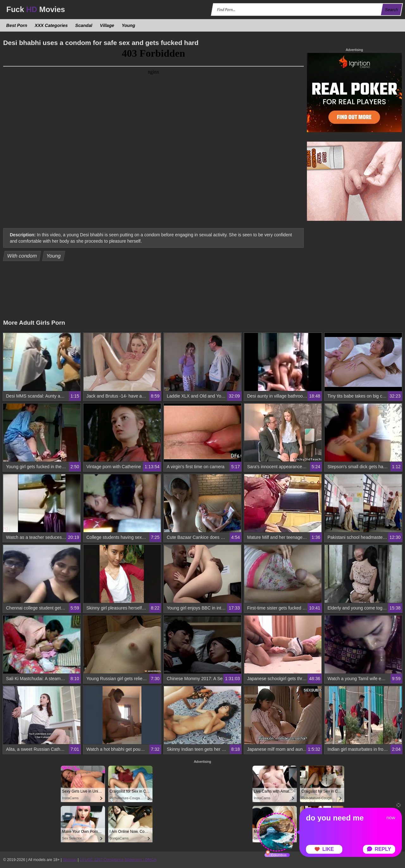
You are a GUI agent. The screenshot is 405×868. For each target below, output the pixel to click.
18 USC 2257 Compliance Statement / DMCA (118, 860)
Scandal (84, 25)
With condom (22, 256)
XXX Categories (51, 25)
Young (128, 25)
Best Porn (17, 25)
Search (391, 10)
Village (107, 25)
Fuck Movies (36, 9)
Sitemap (70, 860)
